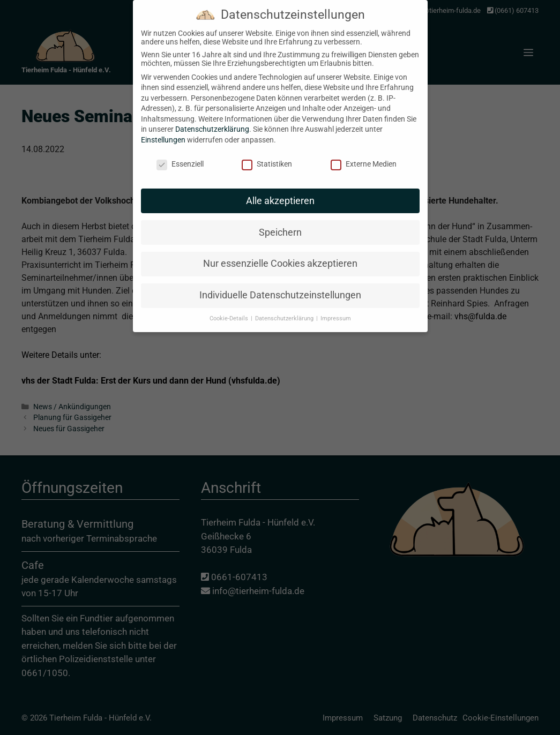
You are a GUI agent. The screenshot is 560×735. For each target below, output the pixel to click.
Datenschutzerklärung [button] (285, 310)
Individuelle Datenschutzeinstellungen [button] (280, 287)
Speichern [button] (280, 224)
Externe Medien (364, 156)
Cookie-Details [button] (230, 310)
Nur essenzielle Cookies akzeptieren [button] (280, 256)
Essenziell (180, 156)
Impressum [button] (336, 310)
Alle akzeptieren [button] (280, 192)
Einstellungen (163, 132)
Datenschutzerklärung (212, 121)
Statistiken (267, 156)
